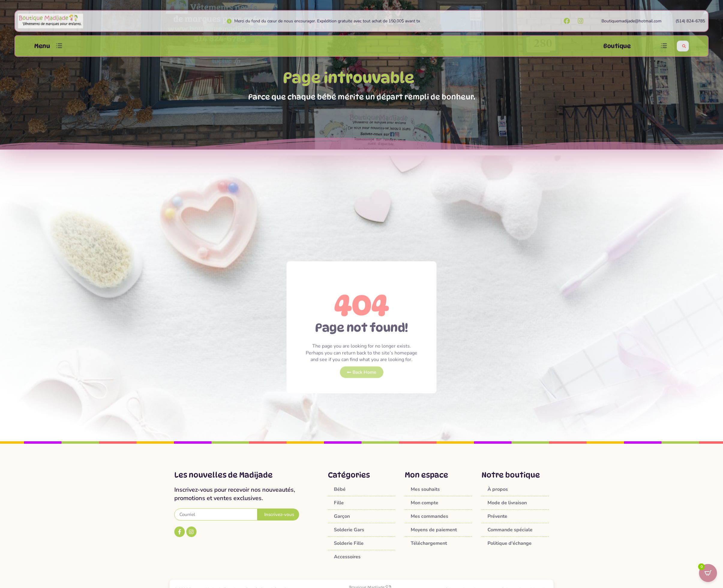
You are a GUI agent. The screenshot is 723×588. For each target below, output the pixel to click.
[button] (59, 51)
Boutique (617, 51)
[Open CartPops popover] (708, 573)
